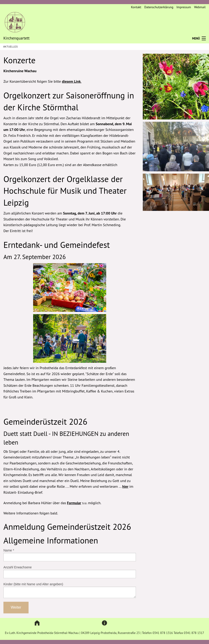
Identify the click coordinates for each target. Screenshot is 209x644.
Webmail (200, 7)
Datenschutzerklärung (159, 7)
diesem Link (71, 81)
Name (9, 550)
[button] (37, 623)
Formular (74, 503)
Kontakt (136, 7)
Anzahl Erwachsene (18, 567)
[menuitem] (135, 7)
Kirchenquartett (16, 38)
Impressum (184, 7)
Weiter (16, 607)
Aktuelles (11, 47)
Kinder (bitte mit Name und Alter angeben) (33, 584)
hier (125, 486)
